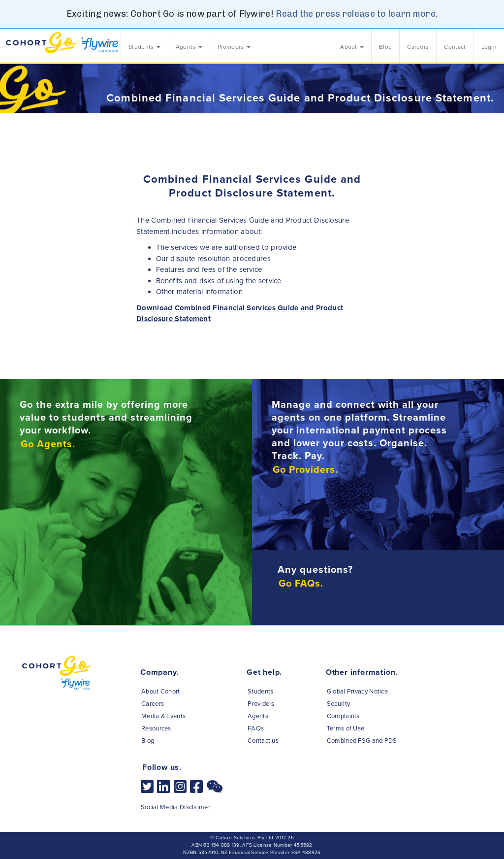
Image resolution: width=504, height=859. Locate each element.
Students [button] (144, 47)
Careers (418, 47)
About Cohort (161, 692)
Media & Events (163, 716)
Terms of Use (346, 728)
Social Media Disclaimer (175, 807)
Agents (258, 716)
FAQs (256, 728)
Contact (455, 47)
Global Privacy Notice (357, 692)
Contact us (263, 741)
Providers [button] (234, 47)
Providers (261, 704)
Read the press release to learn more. (357, 14)
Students (260, 692)
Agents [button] (189, 47)
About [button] (352, 47)
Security (338, 704)
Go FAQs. (301, 584)
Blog (385, 47)
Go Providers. (305, 470)
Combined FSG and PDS (362, 741)
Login (489, 47)
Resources (156, 728)
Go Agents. (48, 444)
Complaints (343, 716)
